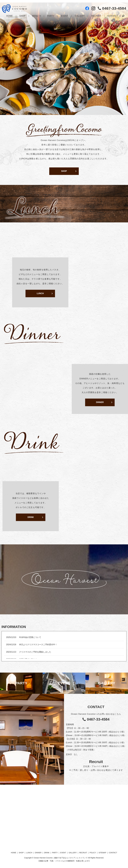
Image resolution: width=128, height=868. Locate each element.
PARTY (51, 16)
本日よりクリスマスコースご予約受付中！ (38, 645)
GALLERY (80, 16)
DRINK (31, 517)
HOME (10, 16)
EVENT (64, 16)
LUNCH (40, 293)
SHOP (22, 16)
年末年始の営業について (30, 637)
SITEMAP (102, 853)
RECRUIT (96, 16)
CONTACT (113, 16)
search (123, 16)
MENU (35, 16)
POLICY (93, 853)
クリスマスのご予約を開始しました (35, 652)
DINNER (100, 402)
